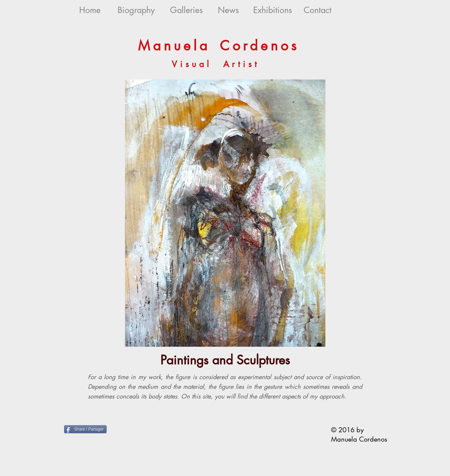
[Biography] (136, 10)
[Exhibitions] (273, 10)
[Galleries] (187, 10)
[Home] (90, 10)
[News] (228, 10)
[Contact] (318, 10)
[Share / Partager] (85, 429)
